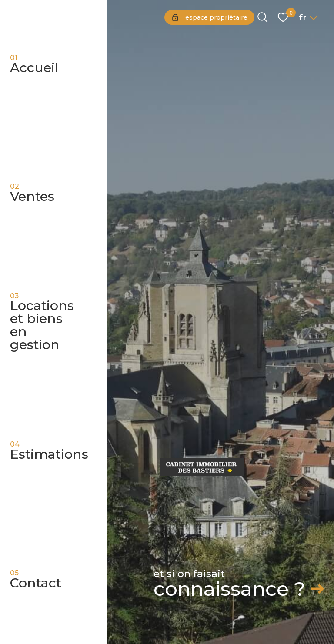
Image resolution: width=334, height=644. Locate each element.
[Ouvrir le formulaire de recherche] (262, 17)
